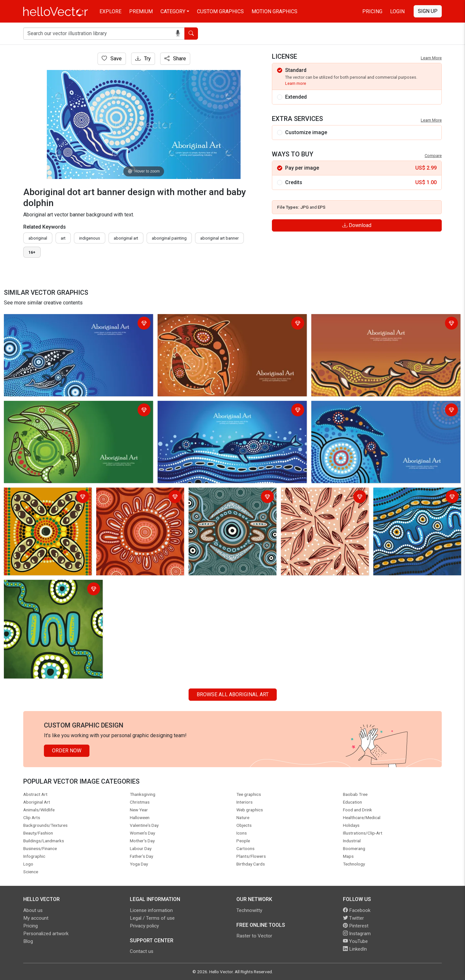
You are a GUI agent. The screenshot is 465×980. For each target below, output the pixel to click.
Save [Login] (112, 59)
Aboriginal (38, 238)
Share (175, 59)
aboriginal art (126, 238)
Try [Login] (143, 59)
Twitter (353, 918)
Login (397, 11)
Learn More (431, 58)
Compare (433, 156)
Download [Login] (357, 225)
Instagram (357, 934)
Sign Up (428, 11)
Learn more (296, 83)
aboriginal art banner (219, 238)
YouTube (355, 941)
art (63, 238)
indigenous (90, 238)
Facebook (357, 910)
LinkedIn (355, 949)
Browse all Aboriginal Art (233, 694)
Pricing (372, 11)
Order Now (67, 751)
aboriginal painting (169, 238)
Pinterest (356, 926)
